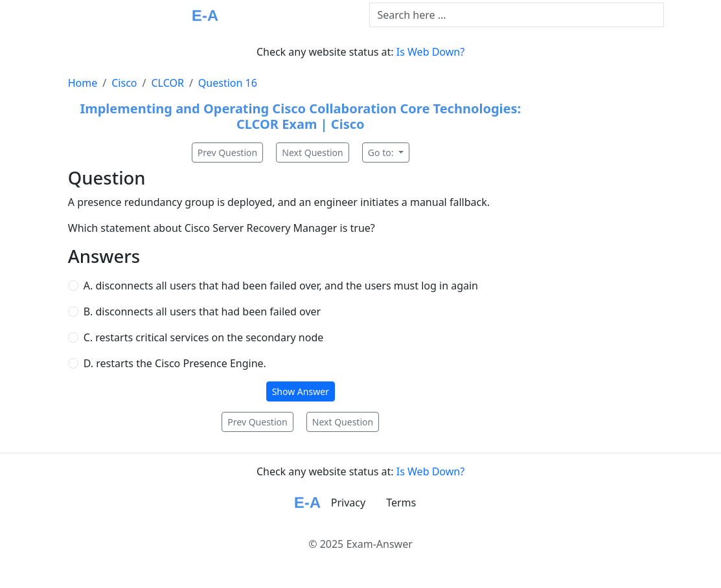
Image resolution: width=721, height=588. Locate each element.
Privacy (348, 503)
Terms (401, 503)
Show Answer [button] (301, 391)
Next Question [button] (312, 153)
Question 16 (228, 83)
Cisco (124, 83)
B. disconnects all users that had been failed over (202, 311)
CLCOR (167, 83)
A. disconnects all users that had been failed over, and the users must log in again (281, 286)
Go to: (382, 153)
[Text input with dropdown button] (517, 15)
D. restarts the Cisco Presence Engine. (175, 363)
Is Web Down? (430, 52)
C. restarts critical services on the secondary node (204, 337)
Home (83, 83)
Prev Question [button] (227, 153)
